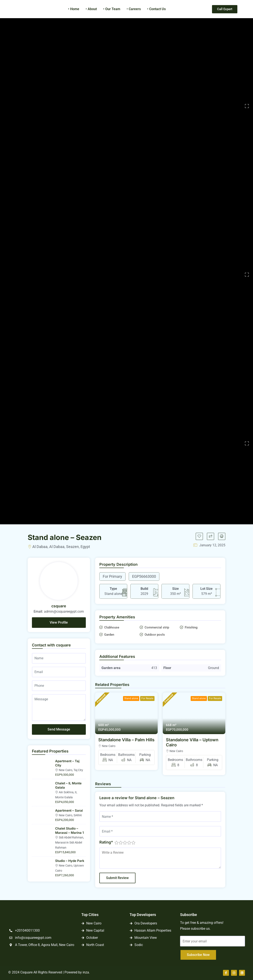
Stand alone (131, 698)
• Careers (134, 9)
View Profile (59, 622)
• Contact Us (156, 9)
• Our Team (112, 9)
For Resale (147, 698)
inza (86, 972)
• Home (74, 9)
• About (91, 9)
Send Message (59, 729)
